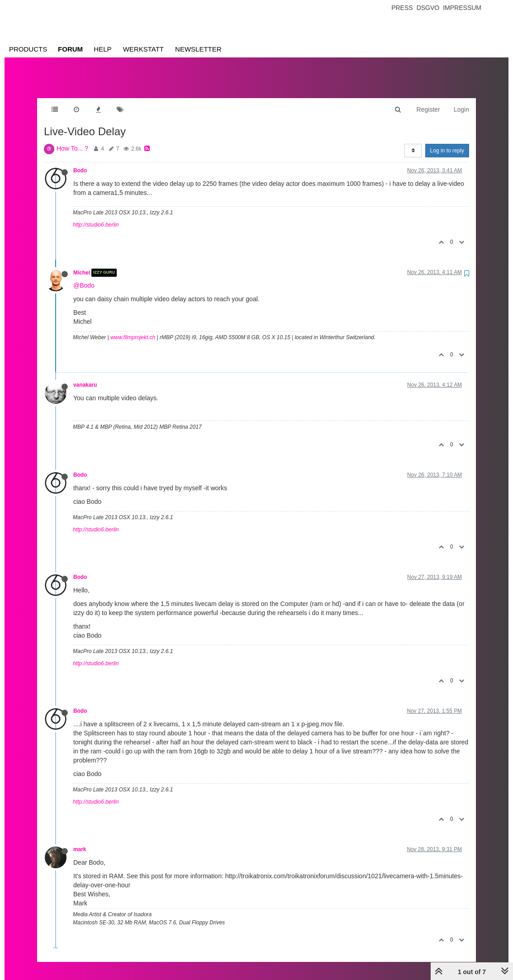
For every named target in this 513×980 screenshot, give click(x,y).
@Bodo (84, 276)
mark (80, 840)
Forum (70, 49)
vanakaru (85, 376)
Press (402, 8)
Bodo (80, 161)
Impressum (462, 8)
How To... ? (72, 139)
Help (102, 49)
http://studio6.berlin (96, 216)
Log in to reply (447, 142)
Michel (82, 264)
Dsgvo (428, 8)
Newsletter (198, 49)
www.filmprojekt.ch (133, 328)
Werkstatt (143, 49)
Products (28, 49)
